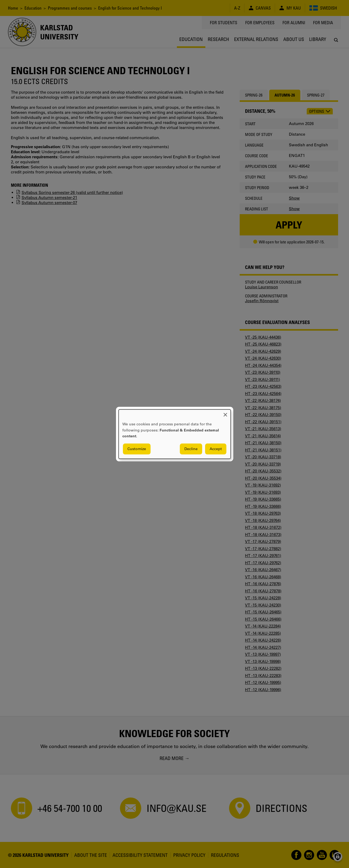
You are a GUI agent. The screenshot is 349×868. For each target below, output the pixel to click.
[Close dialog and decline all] (225, 413)
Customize (137, 449)
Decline (191, 449)
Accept (216, 449)
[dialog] (175, 434)
